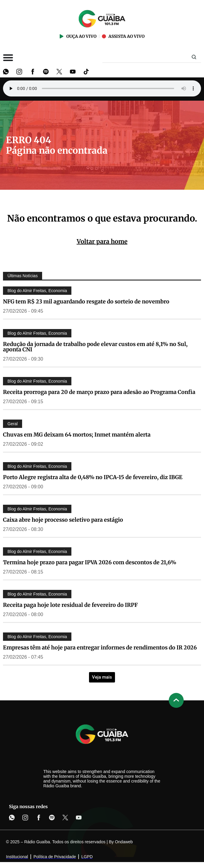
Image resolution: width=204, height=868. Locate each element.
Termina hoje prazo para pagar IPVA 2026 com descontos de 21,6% (90, 562)
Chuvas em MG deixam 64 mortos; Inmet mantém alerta (77, 435)
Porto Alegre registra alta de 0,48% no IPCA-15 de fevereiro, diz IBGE (93, 477)
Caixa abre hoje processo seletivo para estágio (63, 520)
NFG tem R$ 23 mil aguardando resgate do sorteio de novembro (86, 301)
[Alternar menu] (8, 57)
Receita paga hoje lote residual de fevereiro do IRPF (70, 605)
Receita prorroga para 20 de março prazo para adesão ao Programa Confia (99, 392)
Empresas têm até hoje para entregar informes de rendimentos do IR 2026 (100, 648)
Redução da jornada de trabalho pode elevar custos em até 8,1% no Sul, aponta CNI (95, 347)
